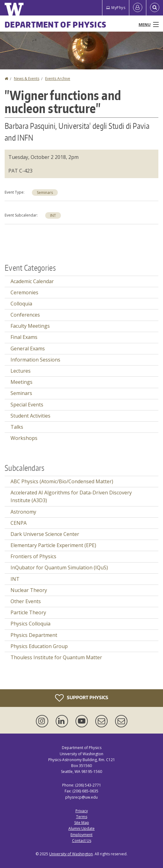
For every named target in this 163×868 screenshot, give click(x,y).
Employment (81, 835)
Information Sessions (35, 360)
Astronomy (23, 512)
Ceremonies (24, 292)
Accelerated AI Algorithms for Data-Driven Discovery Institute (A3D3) (71, 497)
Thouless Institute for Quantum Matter (56, 657)
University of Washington (71, 854)
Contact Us (82, 841)
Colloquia (21, 304)
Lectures (21, 371)
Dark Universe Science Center (45, 534)
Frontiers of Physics (33, 556)
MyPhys (116, 8)
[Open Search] (155, 8)
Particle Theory (28, 612)
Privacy (82, 811)
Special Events (27, 405)
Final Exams (24, 337)
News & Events (27, 79)
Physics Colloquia (30, 624)
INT (53, 215)
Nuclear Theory (29, 590)
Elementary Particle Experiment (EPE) (53, 545)
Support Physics (82, 698)
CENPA (19, 523)
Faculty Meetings (30, 326)
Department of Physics (56, 24)
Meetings (21, 382)
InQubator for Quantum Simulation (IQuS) (59, 568)
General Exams (28, 349)
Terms (82, 817)
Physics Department (34, 635)
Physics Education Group (39, 646)
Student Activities (30, 416)
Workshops (24, 438)
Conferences (25, 315)
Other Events (26, 601)
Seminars (45, 193)
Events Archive (58, 79)
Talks (17, 427)
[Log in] (138, 8)
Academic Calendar (32, 281)
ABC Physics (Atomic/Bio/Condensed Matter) (62, 481)
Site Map (82, 823)
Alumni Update (81, 829)
